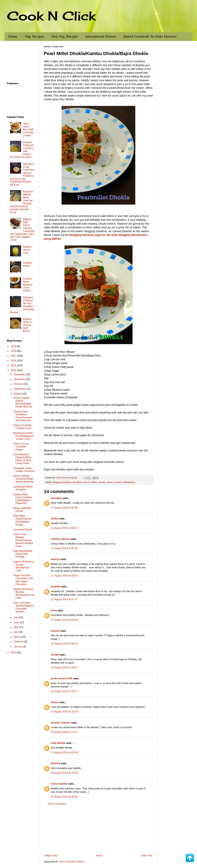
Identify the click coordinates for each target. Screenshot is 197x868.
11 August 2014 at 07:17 (64, 599)
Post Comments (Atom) (72, 862)
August (18, 394)
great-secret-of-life (62, 678)
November (20, 379)
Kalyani (55, 631)
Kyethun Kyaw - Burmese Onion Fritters (28, 285)
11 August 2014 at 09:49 (64, 620)
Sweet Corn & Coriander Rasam (21, 447)
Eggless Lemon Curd (27, 250)
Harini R (55, 763)
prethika (56, 587)
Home (13, 36)
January (18, 647)
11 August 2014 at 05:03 (64, 576)
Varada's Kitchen (61, 723)
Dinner (86, 482)
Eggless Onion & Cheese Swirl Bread (27, 325)
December (20, 374)
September (20, 389)
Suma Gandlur (59, 784)
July (16, 618)
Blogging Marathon (62, 482)
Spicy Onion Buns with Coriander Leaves (28, 130)
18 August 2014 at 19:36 (64, 773)
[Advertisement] (98, 830)
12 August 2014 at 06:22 (64, 644)
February (19, 642)
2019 (14, 346)
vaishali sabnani (60, 539)
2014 (14, 370)
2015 (14, 365)
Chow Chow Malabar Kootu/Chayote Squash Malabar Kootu (23, 540)
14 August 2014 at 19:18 (64, 712)
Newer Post (51, 856)
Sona (54, 610)
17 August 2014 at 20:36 (64, 752)
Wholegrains (129, 482)
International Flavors (101, 36)
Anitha (55, 519)
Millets (94, 482)
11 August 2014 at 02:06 (64, 508)
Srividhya (56, 498)
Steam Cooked (114, 482)
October (18, 384)
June (17, 622)
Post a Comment (57, 804)
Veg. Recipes (34, 36)
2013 (14, 653)
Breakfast (77, 482)
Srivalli (55, 655)
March (17, 637)
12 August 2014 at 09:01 (64, 667)
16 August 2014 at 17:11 (64, 732)
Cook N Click (51, 16)
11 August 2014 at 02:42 (64, 548)
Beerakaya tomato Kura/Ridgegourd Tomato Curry (24, 436)
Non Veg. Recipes (65, 36)
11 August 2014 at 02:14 (64, 528)
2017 (14, 356)
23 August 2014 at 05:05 (64, 797)
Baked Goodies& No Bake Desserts (150, 36)
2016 (14, 361)
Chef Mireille (58, 743)
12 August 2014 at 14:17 (64, 691)
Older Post (147, 856)
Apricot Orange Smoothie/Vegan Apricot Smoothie (24, 479)
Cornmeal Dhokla (23, 530)
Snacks (102, 482)
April (16, 632)
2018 (14, 351)
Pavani (55, 702)
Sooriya (55, 559)
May (16, 627)
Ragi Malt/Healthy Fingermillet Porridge (23, 554)
